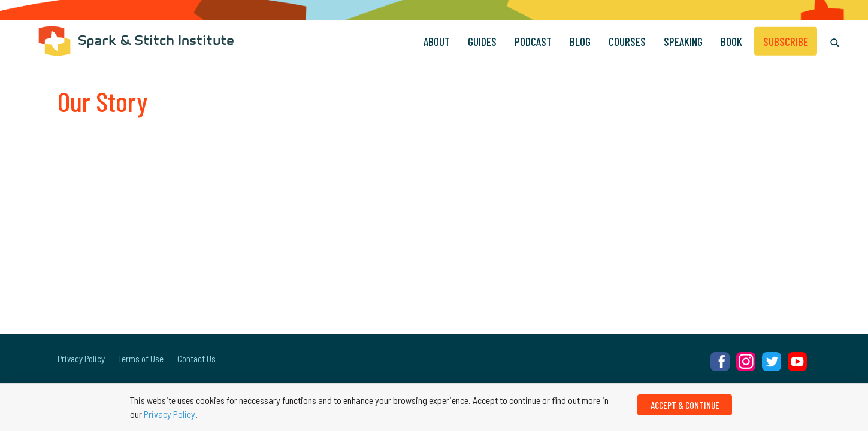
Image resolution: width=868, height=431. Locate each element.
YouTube (797, 362)
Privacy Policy (81, 359)
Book (731, 41)
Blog (580, 41)
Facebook (720, 362)
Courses (627, 41)
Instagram (746, 362)
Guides (482, 41)
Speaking (683, 41)
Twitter (772, 362)
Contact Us (196, 359)
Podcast (533, 41)
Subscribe (786, 41)
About (437, 41)
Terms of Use (141, 359)
